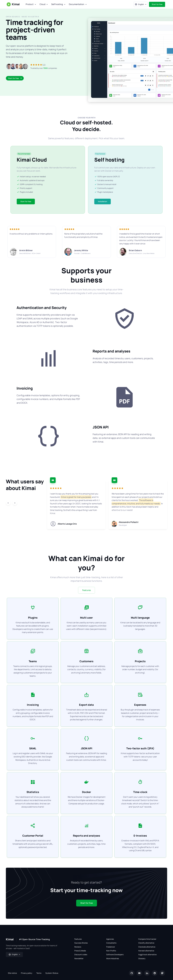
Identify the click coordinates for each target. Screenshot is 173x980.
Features (86, 590)
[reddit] (155, 973)
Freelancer (111, 947)
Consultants (111, 943)
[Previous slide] (8, 503)
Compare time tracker (147, 939)
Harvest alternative (146, 951)
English (139, 4)
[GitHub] (132, 973)
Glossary (142, 958)
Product (30, 4)
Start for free (157, 4)
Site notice (12, 973)
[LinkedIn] (147, 973)
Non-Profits (111, 951)
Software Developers (115, 954)
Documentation (77, 4)
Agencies (110, 939)
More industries (113, 958)
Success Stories (81, 943)
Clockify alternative (146, 943)
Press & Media (80, 951)
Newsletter (79, 958)
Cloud (42, 4)
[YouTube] (139, 973)
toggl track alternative (147, 954)
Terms (39, 973)
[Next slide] (15, 503)
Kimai (13, 4)
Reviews (78, 947)
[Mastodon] (162, 973)
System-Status (52, 973)
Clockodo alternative (147, 947)
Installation (103, 201)
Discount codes (81, 954)
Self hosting (57, 4)
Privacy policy (27, 973)
